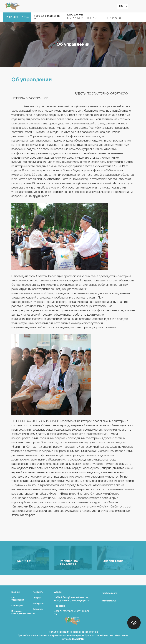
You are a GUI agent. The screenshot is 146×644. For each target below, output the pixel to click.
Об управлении (18, 599)
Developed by (69, 639)
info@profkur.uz (107, 601)
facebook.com (107, 593)
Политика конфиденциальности (23, 612)
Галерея (37, 598)
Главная (16, 592)
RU (121, 6)
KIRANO (80, 639)
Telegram (38, 609)
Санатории (17, 606)
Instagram (38, 604)
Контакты (38, 592)
